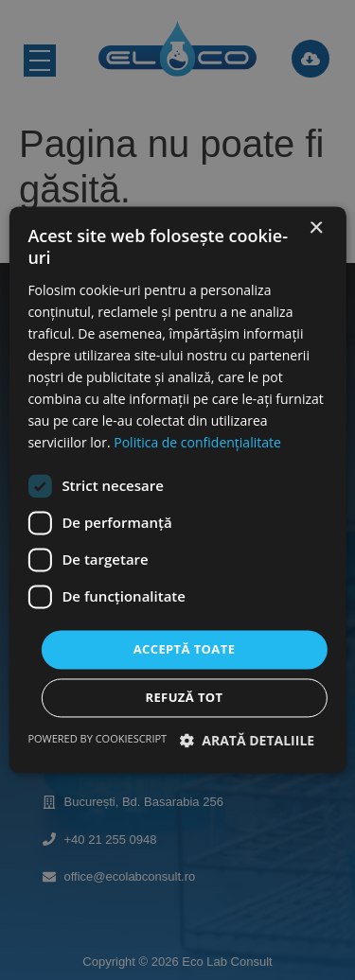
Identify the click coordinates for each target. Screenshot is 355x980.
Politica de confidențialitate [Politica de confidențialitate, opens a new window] (197, 443)
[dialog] (177, 490)
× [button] (316, 228)
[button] (248, 741)
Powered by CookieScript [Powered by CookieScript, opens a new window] (97, 739)
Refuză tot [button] (184, 698)
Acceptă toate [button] (185, 649)
